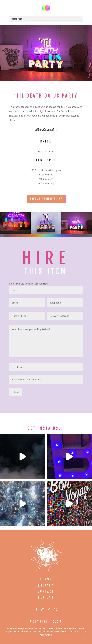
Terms (46, 579)
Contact (46, 591)
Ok (46, 639)
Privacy (46, 585)
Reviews (46, 598)
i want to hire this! (46, 199)
